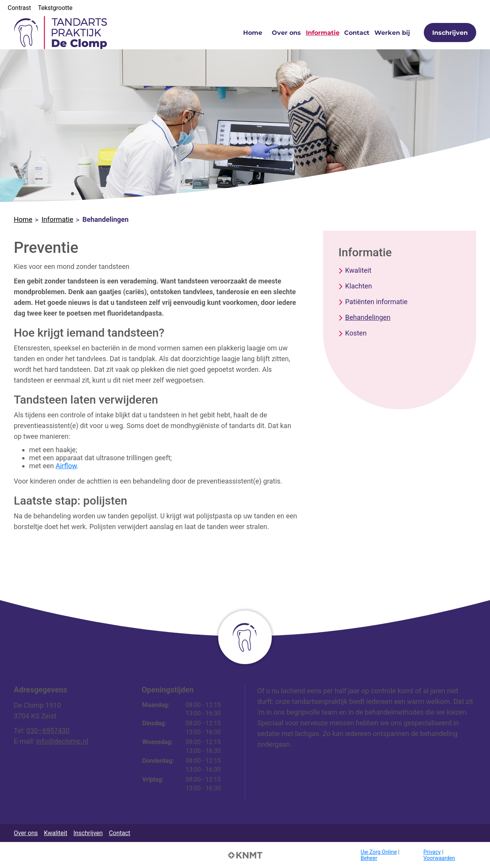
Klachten (359, 286)
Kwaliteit (359, 270)
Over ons (286, 33)
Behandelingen (368, 317)
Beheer (369, 858)
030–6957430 (48, 730)
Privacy (432, 852)
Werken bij (392, 33)
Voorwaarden (439, 858)
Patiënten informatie (376, 302)
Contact (357, 33)
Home (253, 33)
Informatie (323, 33)
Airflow (66, 466)
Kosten (356, 333)
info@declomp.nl (62, 741)
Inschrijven (450, 33)
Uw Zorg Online (379, 852)
